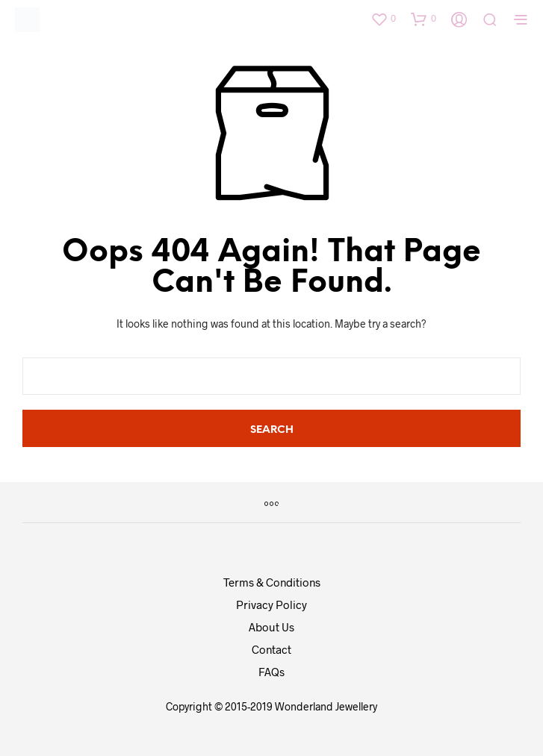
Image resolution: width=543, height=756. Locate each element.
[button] (383, 19)
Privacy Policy (271, 605)
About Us (271, 627)
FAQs (271, 672)
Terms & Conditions (272, 582)
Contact (271, 649)
